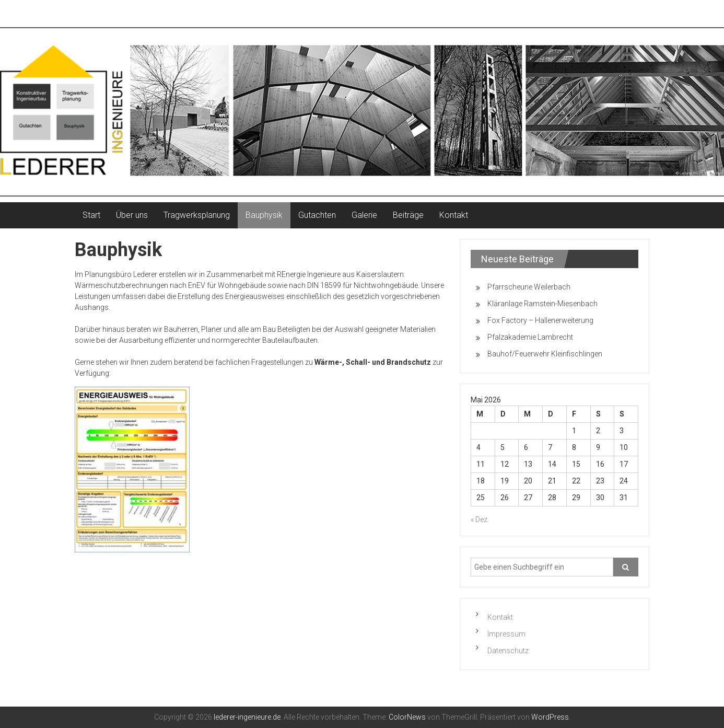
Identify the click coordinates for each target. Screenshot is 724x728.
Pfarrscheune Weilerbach (529, 287)
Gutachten (317, 215)
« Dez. (480, 519)
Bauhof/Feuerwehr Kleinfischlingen (545, 354)
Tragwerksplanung (197, 215)
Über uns (132, 215)
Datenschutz (508, 651)
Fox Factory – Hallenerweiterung (540, 320)
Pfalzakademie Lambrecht (530, 337)
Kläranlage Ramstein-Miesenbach (542, 304)
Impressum (506, 634)
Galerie (364, 215)
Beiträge (408, 215)
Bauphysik (264, 215)
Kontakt (454, 215)
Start (91, 215)
